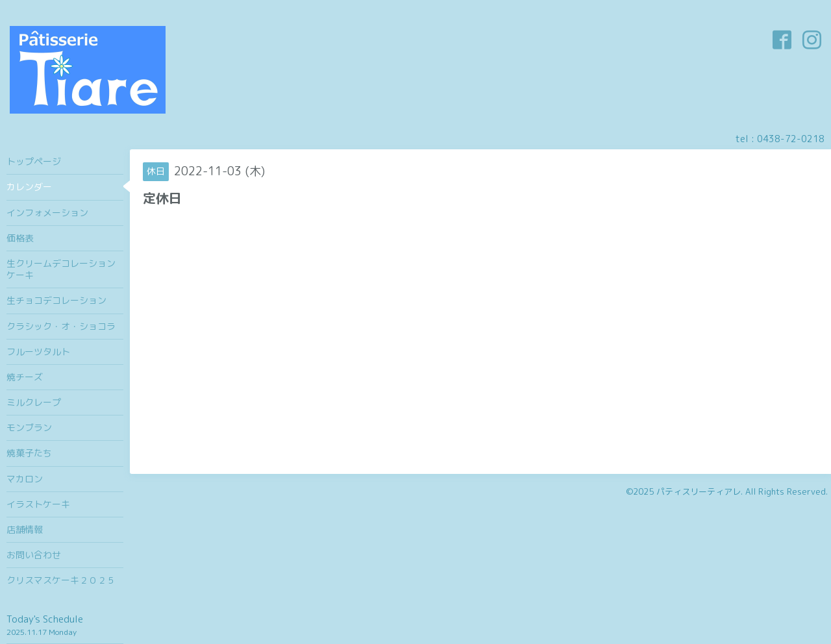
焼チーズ (25, 377)
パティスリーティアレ (699, 491)
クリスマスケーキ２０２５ (61, 580)
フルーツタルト (38, 352)
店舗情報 (25, 529)
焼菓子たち (29, 453)
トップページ (34, 161)
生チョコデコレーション (56, 300)
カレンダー (29, 187)
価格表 (20, 238)
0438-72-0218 (791, 139)
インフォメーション (47, 213)
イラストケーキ (38, 504)
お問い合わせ (34, 555)
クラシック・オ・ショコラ (61, 326)
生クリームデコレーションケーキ (61, 269)
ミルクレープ (34, 402)
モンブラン (29, 427)
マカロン (25, 479)
